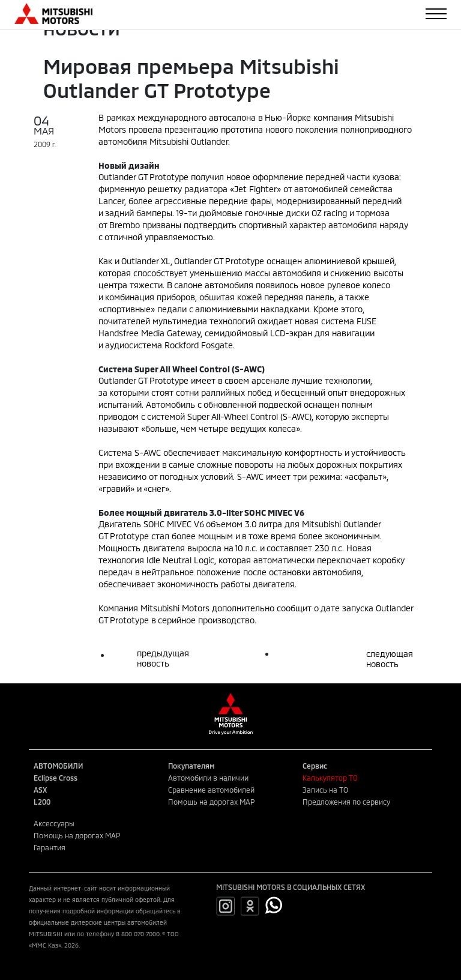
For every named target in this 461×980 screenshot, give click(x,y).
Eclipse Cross (56, 778)
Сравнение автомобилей (211, 790)
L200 (42, 802)
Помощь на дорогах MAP (211, 802)
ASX (40, 790)
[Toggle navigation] (436, 14)
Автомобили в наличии (208, 778)
